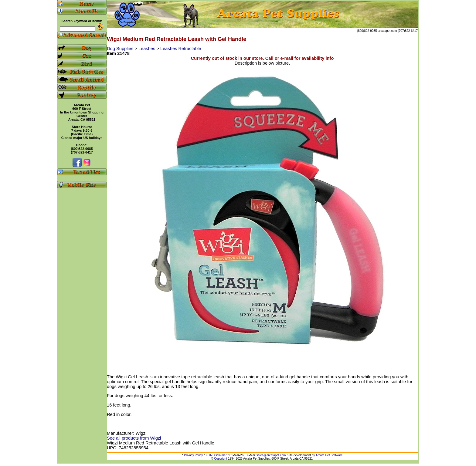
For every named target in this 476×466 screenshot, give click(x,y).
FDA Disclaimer (216, 455)
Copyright (221, 459)
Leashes (147, 49)
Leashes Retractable (181, 49)
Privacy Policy (193, 455)
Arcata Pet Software (329, 455)
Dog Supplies (121, 49)
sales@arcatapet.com (271, 455)
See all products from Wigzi (134, 438)
